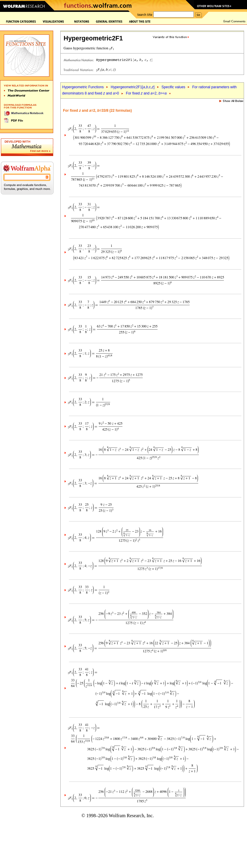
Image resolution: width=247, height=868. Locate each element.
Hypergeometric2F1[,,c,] (132, 87)
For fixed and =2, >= (146, 93)
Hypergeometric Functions (83, 87)
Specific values (173, 87)
